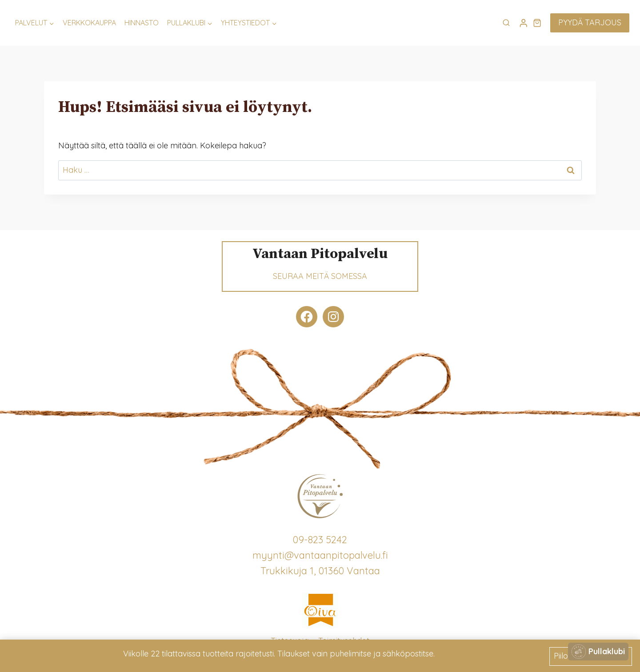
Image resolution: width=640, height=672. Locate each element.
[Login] (524, 23)
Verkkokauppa (89, 23)
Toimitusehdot (344, 641)
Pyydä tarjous (590, 22)
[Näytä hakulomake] (506, 23)
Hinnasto (142, 23)
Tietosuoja (290, 641)
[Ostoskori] (537, 23)
